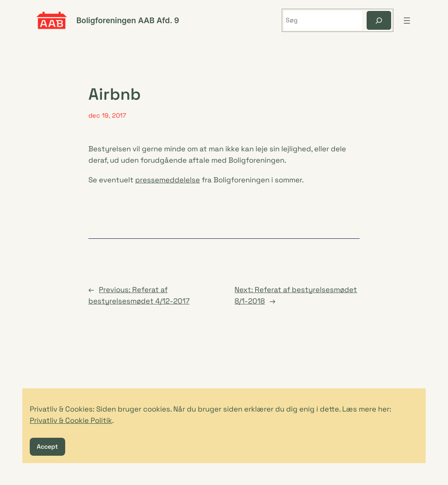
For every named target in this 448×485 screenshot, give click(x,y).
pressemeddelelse (168, 180)
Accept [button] (47, 447)
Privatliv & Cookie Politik (71, 420)
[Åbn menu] (407, 21)
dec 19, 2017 (107, 115)
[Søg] (379, 20)
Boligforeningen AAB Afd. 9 (128, 20)
